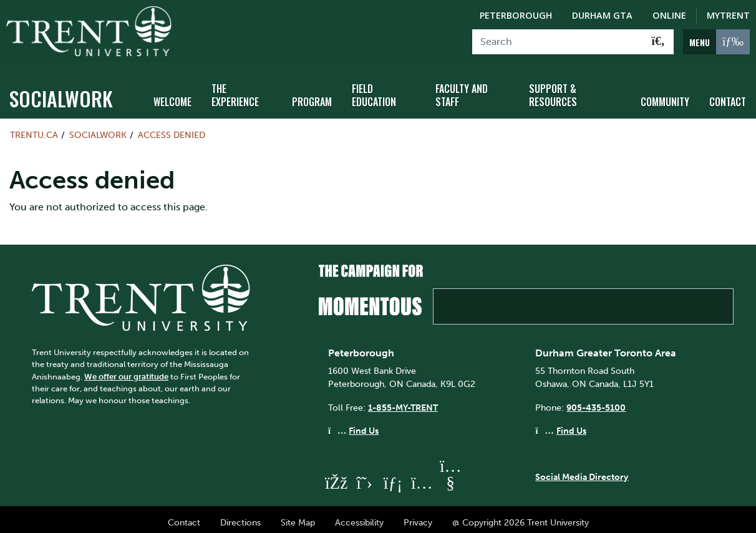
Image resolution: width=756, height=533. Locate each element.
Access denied (172, 129)
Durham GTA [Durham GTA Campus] (602, 15)
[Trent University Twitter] (364, 477)
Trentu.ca (34, 129)
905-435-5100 (596, 401)
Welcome (172, 95)
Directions (240, 516)
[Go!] (658, 42)
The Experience (235, 89)
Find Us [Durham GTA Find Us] (571, 424)
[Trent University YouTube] (450, 477)
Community (665, 95)
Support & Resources (553, 89)
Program (312, 95)
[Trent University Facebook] (336, 477)
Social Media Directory (582, 470)
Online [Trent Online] (669, 15)
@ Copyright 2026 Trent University (521, 516)
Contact (728, 95)
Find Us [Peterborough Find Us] (364, 424)
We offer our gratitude (126, 370)
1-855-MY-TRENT (403, 401)
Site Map (298, 516)
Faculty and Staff (462, 89)
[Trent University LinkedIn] (393, 477)
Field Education (374, 89)
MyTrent (728, 15)
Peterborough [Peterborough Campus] (516, 15)
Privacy (418, 516)
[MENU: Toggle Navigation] (716, 42)
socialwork (61, 92)
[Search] (558, 42)
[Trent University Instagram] (422, 477)
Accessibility (359, 516)
